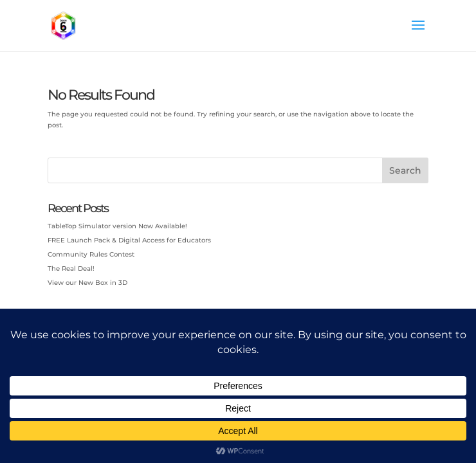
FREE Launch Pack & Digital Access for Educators (129, 240)
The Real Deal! (71, 268)
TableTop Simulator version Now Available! (117, 226)
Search (405, 170)
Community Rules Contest (91, 254)
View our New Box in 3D (87, 283)
